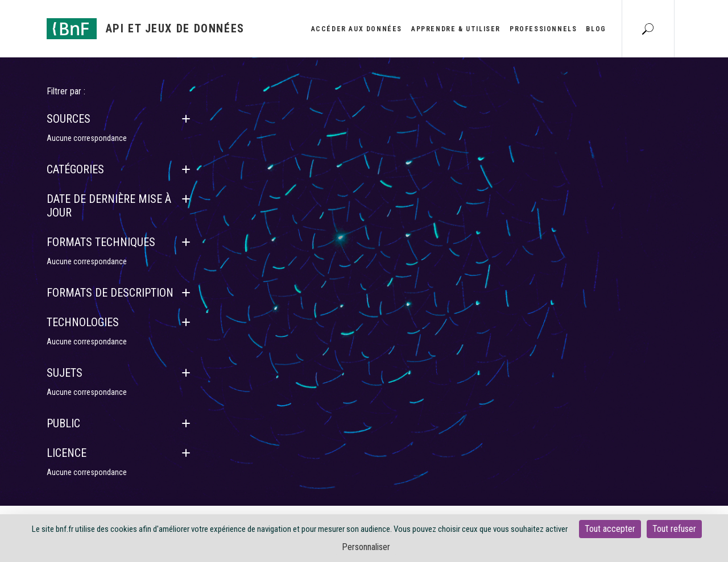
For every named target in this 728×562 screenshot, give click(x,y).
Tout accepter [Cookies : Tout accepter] (610, 529)
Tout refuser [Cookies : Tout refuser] (674, 529)
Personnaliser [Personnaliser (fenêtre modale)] (366, 547)
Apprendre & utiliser (456, 29)
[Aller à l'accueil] (146, 29)
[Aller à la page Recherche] (648, 28)
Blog (596, 29)
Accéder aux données (357, 29)
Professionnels (543, 29)
